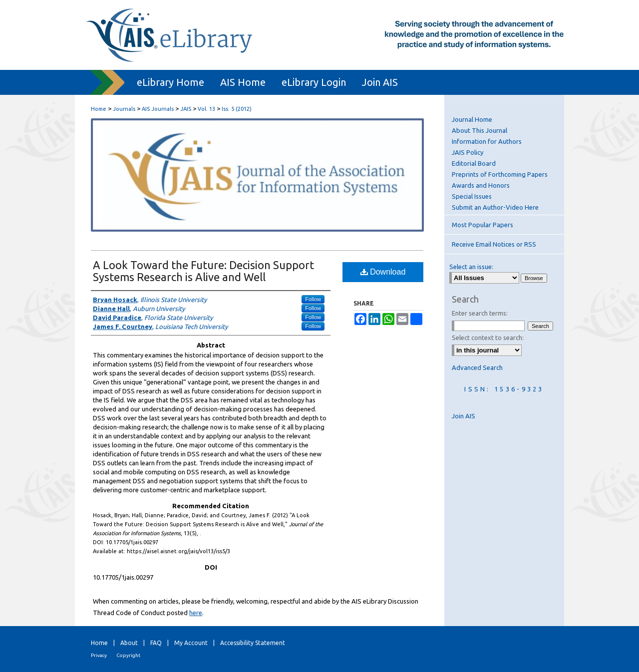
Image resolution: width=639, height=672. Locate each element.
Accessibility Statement (253, 643)
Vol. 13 (206, 109)
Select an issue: (471, 267)
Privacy (99, 655)
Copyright (128, 655)
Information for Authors (487, 141)
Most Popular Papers (482, 225)
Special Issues (472, 196)
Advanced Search (477, 367)
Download (383, 272)
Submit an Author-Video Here (495, 207)
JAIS (186, 109)
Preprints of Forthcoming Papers (500, 174)
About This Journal (479, 130)
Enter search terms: (480, 313)
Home (99, 109)
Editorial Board (474, 163)
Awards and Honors (481, 185)
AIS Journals (158, 109)
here (196, 613)
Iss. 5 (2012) (237, 109)
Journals (124, 109)
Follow (313, 299)
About (129, 643)
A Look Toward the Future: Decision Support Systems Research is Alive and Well (203, 271)
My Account (191, 643)
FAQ (156, 643)
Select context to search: (488, 337)
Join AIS (464, 416)
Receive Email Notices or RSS (494, 244)
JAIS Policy (468, 152)
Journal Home (472, 119)
